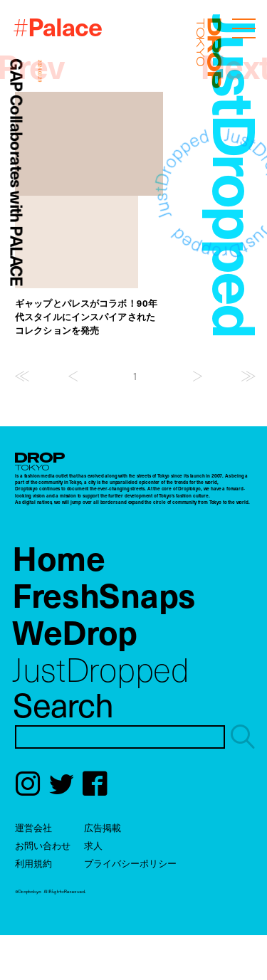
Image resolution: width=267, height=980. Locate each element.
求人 (93, 845)
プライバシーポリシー (130, 863)
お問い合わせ (43, 845)
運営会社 (33, 827)
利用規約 (33, 863)
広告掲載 (103, 827)
